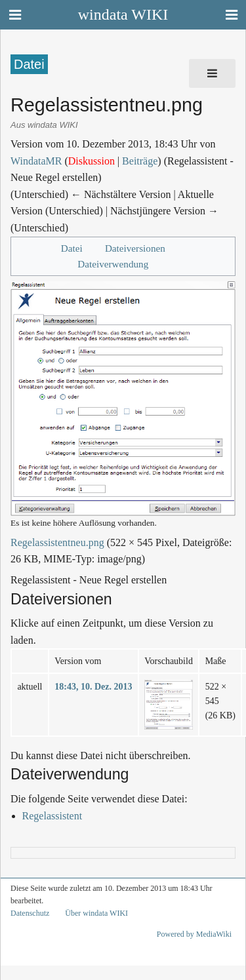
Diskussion (92, 161)
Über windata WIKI (96, 913)
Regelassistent (52, 816)
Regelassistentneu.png (57, 542)
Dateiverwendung (113, 264)
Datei (72, 248)
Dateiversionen (135, 248)
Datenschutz (30, 913)
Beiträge (140, 161)
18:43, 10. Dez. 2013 (93, 687)
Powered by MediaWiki (194, 934)
